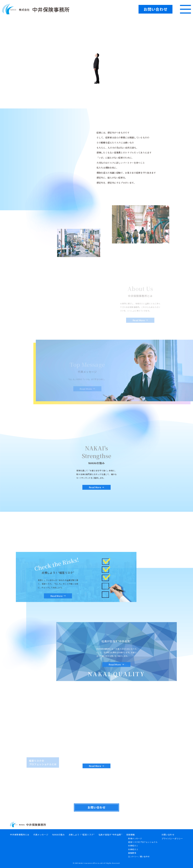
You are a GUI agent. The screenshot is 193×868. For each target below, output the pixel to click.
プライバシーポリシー (172, 839)
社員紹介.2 (133, 849)
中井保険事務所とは (20, 835)
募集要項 (132, 853)
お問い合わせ (168, 835)
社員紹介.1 (133, 846)
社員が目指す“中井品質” (110, 835)
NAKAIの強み (58, 835)
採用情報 (131, 835)
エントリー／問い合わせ (139, 857)
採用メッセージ (135, 838)
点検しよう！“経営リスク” (82, 835)
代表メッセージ (41, 835)
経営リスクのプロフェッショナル (143, 842)
